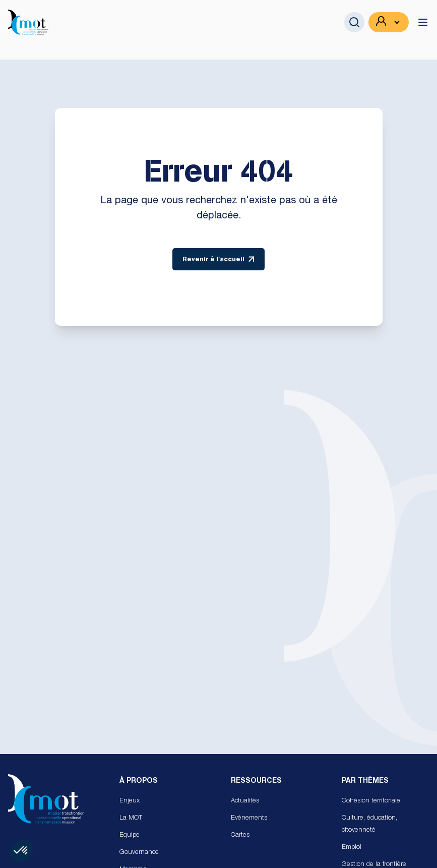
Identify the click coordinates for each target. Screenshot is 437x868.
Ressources (256, 781)
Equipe (130, 835)
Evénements (249, 818)
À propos (139, 781)
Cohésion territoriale (371, 801)
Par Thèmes (365, 781)
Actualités (245, 801)
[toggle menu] (423, 22)
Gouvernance (139, 853)
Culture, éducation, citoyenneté (369, 824)
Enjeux (130, 801)
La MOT (131, 818)
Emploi (352, 848)
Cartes (240, 835)
